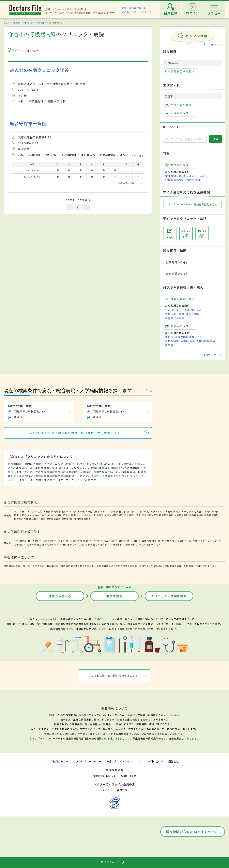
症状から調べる (60, 596)
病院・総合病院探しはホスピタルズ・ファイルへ (137, 10)
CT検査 (185, 310)
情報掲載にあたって (104, 776)
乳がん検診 (193, 314)
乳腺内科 (141, 544)
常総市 (84, 511)
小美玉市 (101, 515)
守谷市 (28, 23)
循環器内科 (76, 541)
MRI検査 (196, 310)
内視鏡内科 (181, 541)
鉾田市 (75, 515)
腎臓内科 (88, 541)
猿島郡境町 (68, 519)
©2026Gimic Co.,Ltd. (114, 862)
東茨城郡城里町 (150, 515)
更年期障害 (172, 341)
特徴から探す (177, 165)
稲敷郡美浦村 (196, 515)
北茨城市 (113, 511)
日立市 (25, 511)
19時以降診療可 (175, 180)
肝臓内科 (130, 544)
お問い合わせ (156, 761)
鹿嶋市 (171, 511)
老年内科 (105, 544)
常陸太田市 (94, 511)
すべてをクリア (212, 44)
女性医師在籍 (173, 176)
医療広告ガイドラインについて (125, 761)
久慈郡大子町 (181, 515)
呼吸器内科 (42, 23)
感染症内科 (168, 541)
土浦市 (33, 511)
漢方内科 (192, 541)
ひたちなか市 (160, 511)
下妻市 (75, 511)
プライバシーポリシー (89, 761)
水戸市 (18, 511)
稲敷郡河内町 (21, 519)
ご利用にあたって (61, 761)
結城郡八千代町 (37, 519)
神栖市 (59, 515)
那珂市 (208, 511)
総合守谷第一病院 (28, 123)
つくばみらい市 (87, 515)
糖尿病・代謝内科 (47, 544)
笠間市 (122, 511)
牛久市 (138, 511)
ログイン (107, 790)
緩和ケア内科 (154, 544)
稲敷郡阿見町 (211, 515)
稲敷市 (25, 515)
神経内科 (98, 541)
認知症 (169, 337)
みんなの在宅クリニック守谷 (40, 70)
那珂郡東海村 (166, 515)
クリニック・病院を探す (169, 596)
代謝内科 (31, 544)
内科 (16, 541)
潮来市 (179, 511)
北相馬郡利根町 (83, 519)
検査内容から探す (180, 299)
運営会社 (174, 761)
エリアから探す (179, 105)
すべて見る (138, 155)
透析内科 (72, 544)
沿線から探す (177, 113)
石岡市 (49, 511)
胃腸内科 (37, 541)
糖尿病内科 (125, 541)
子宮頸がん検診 (175, 318)
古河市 (41, 511)
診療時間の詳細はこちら (131, 183)
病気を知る (115, 596)
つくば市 (147, 511)
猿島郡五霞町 (54, 519)
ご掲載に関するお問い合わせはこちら (115, 676)
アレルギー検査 (175, 314)
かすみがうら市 (38, 515)
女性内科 (82, 544)
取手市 (130, 511)
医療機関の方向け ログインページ (192, 832)
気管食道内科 (50, 541)
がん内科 (62, 544)
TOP (7, 23)
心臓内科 (136, 541)
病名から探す (177, 326)
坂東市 (18, 515)
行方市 (67, 515)
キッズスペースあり (195, 176)
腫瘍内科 (157, 541)
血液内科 (146, 541)
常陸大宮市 (198, 511)
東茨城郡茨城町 (115, 515)
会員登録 (122, 790)
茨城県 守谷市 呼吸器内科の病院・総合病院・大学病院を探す (75, 433)
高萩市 (104, 511)
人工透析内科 (111, 541)
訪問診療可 (193, 180)
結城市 (57, 511)
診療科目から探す (180, 71)
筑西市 (216, 511)
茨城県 (17, 23)
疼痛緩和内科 (118, 544)
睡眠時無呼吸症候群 (203, 341)
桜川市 (51, 515)
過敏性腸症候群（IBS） (190, 337)
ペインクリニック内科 (210, 541)
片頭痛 (169, 345)
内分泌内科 (20, 544)
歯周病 (185, 341)
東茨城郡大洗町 (132, 515)
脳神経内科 (94, 544)
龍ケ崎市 (66, 511)
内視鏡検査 (172, 310)
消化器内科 (25, 541)
